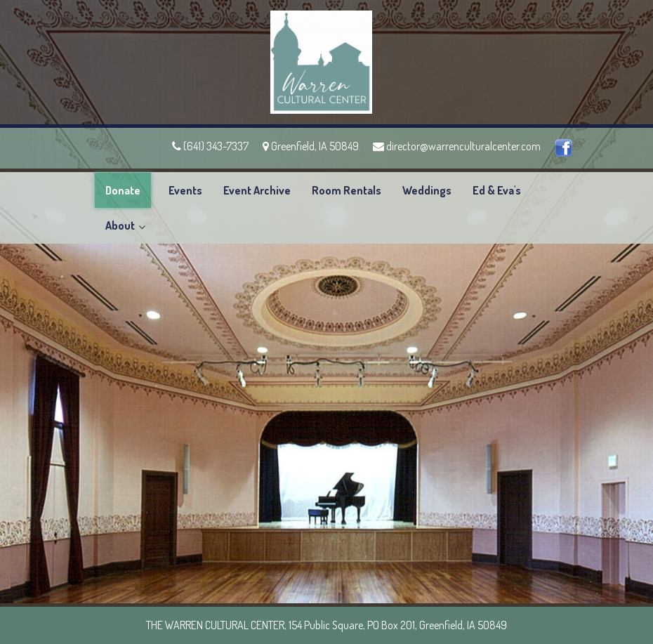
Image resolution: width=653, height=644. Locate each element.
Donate (123, 190)
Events (185, 190)
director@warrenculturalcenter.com (457, 146)
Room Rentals (347, 190)
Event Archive (257, 190)
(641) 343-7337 (210, 146)
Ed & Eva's (497, 190)
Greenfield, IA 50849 (311, 146)
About (120, 225)
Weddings (427, 190)
